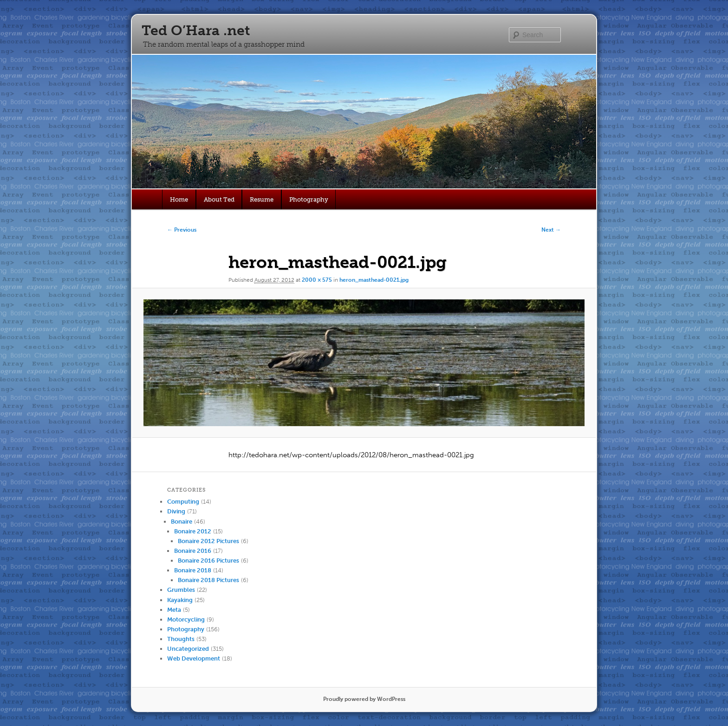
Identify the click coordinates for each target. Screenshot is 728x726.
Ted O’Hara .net (196, 31)
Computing (183, 502)
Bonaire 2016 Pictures (208, 561)
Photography (309, 199)
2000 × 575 (317, 280)
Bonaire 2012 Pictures (208, 541)
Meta (174, 610)
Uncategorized (188, 649)
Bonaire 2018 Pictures (208, 580)
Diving (176, 511)
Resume (262, 199)
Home (179, 199)
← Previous (182, 230)
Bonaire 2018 (193, 570)
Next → (551, 230)
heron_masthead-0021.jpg (374, 280)
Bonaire (182, 522)
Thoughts (181, 639)
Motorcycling (186, 619)
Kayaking (180, 600)
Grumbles (181, 590)
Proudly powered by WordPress (364, 699)
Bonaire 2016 (193, 551)
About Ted (219, 199)
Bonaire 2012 (193, 531)
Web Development (194, 658)
